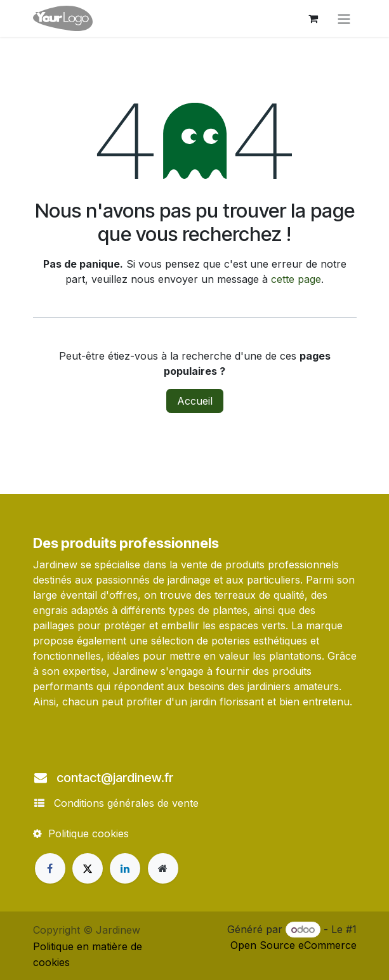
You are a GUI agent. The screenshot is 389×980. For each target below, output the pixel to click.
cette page (296, 279)
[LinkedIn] (125, 868)
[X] (88, 868)
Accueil (195, 401)
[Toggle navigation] (344, 18)
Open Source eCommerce (293, 945)
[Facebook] (50, 868)
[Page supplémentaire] (163, 868)
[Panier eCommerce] (313, 18)
